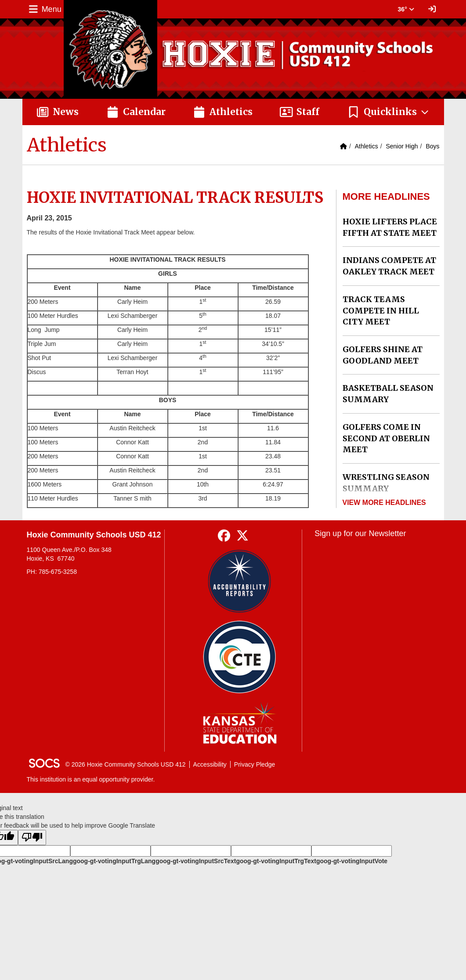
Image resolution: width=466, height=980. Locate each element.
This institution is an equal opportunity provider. (91, 779)
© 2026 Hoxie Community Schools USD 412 (126, 764)
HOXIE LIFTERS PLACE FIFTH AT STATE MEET (390, 227)
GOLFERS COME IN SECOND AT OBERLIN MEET (386, 438)
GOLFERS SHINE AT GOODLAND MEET (383, 355)
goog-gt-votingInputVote (352, 861)
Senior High (402, 146)
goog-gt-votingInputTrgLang (114, 861)
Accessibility (210, 764)
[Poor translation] (32, 838)
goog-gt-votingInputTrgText (276, 861)
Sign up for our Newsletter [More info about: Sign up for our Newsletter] (360, 533)
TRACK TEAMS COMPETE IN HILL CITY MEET (381, 310)
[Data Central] (240, 657)
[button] (388, 112)
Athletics (367, 146)
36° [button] (406, 9)
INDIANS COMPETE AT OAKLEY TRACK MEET (389, 266)
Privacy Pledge (255, 764)
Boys (432, 146)
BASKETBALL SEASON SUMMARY (388, 394)
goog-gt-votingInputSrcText (196, 861)
